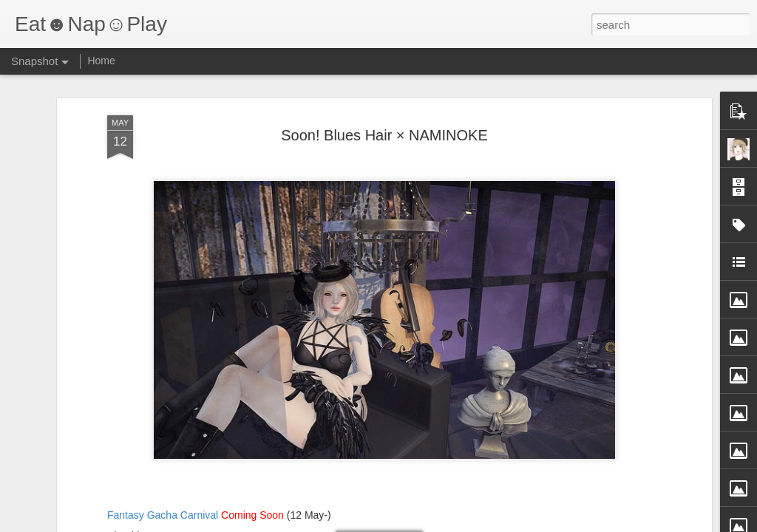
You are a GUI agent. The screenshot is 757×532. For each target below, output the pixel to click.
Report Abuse (468, 524)
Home (101, 61)
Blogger (425, 524)
